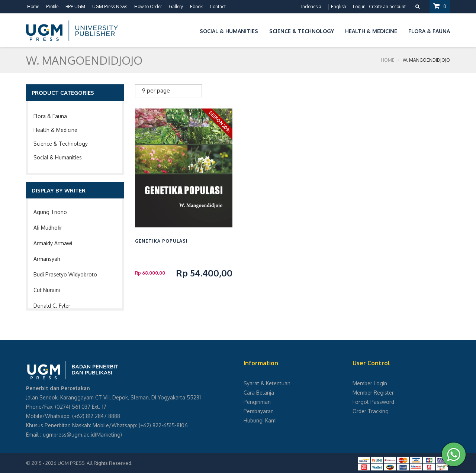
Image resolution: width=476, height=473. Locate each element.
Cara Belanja (259, 393)
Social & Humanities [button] (229, 31)
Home (33, 7)
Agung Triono (50, 212)
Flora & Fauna (50, 116)
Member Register (373, 393)
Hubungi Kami (260, 420)
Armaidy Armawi (53, 243)
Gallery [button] (176, 7)
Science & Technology (61, 144)
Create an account (387, 7)
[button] (189, 30)
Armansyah (47, 259)
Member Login (370, 383)
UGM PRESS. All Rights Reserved (94, 463)
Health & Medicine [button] (371, 31)
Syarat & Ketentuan (267, 383)
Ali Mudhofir (48, 228)
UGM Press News (110, 7)
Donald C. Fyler (52, 306)
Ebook (196, 7)
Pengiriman (257, 402)
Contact (218, 7)
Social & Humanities (58, 157)
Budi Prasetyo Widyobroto (65, 274)
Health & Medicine (55, 130)
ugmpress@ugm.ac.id (69, 435)
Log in (359, 7)
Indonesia (311, 7)
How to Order (148, 7)
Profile (52, 7)
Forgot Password (373, 402)
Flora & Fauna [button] (429, 31)
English (338, 7)
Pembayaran (259, 411)
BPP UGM (75, 7)
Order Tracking (371, 411)
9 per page (156, 90)
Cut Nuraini (47, 290)
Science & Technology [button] (302, 31)
